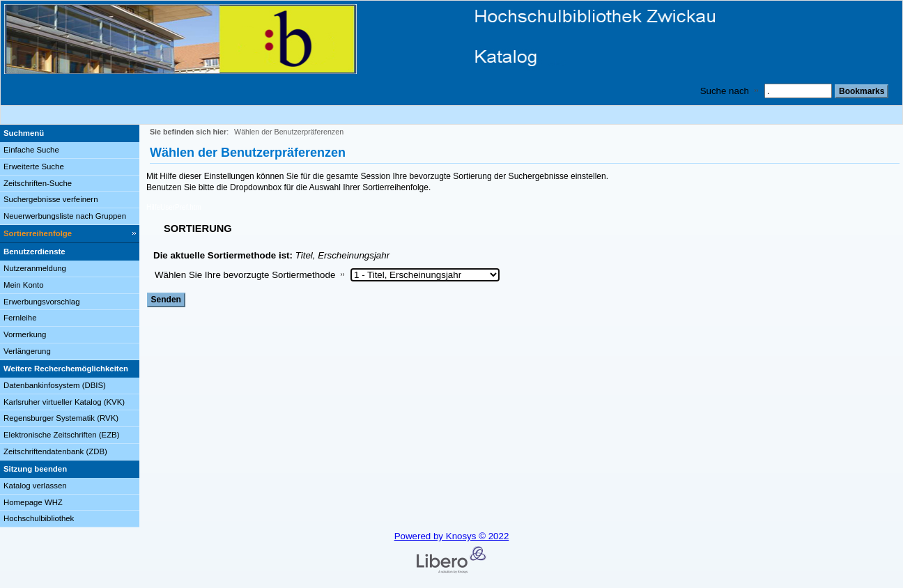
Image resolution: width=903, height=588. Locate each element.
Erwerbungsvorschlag (42, 302)
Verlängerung (27, 351)
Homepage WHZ (33, 502)
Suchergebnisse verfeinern (51, 199)
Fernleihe (20, 318)
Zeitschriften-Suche (38, 183)
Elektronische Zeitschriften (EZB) (61, 435)
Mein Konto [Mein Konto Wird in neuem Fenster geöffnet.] (24, 285)
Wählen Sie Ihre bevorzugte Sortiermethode (245, 275)
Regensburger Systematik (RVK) (61, 418)
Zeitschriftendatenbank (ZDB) (55, 451)
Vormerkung (25, 334)
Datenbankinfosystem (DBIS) (55, 385)
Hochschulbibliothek (39, 518)
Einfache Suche (31, 150)
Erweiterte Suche (34, 167)
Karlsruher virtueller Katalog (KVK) (64, 402)
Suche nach (725, 91)
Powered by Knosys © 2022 (452, 536)
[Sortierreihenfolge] (70, 234)
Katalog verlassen (35, 486)
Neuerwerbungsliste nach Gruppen (65, 216)
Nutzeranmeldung (35, 268)
